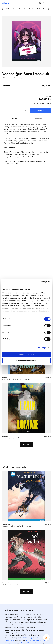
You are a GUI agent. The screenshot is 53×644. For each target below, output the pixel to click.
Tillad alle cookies (26, 354)
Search (44, 3)
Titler (8, 9)
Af (3, 78)
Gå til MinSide (11, 592)
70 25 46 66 (15, 528)
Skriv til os (14, 532)
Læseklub (37, 9)
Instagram (19, 623)
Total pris (48, 97)
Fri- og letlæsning (25, 9)
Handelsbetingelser (40, 635)
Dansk (15, 9)
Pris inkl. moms (39, 103)
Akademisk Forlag (32, 504)
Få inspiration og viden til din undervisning (21, 543)
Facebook (24, 623)
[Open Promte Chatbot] (46, 637)
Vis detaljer (42, 348)
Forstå (8, 509)
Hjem (3, 9)
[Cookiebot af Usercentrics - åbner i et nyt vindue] (41, 282)
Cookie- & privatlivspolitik (25, 635)
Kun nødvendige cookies (26, 361)
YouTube (29, 623)
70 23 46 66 (15, 562)
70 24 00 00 (15, 612)
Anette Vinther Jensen (14, 78)
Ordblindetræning (34, 507)
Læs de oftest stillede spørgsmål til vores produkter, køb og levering (21, 579)
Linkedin (34, 623)
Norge (24, 507)
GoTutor (8, 507)
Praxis (42, 504)
